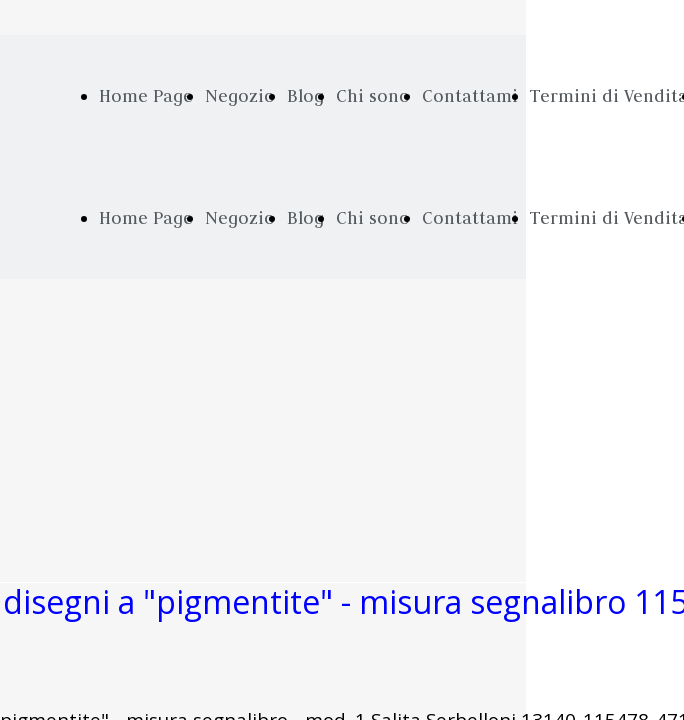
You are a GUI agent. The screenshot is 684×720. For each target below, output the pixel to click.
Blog (305, 96)
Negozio (240, 96)
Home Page (146, 96)
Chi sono (373, 96)
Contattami (470, 96)
